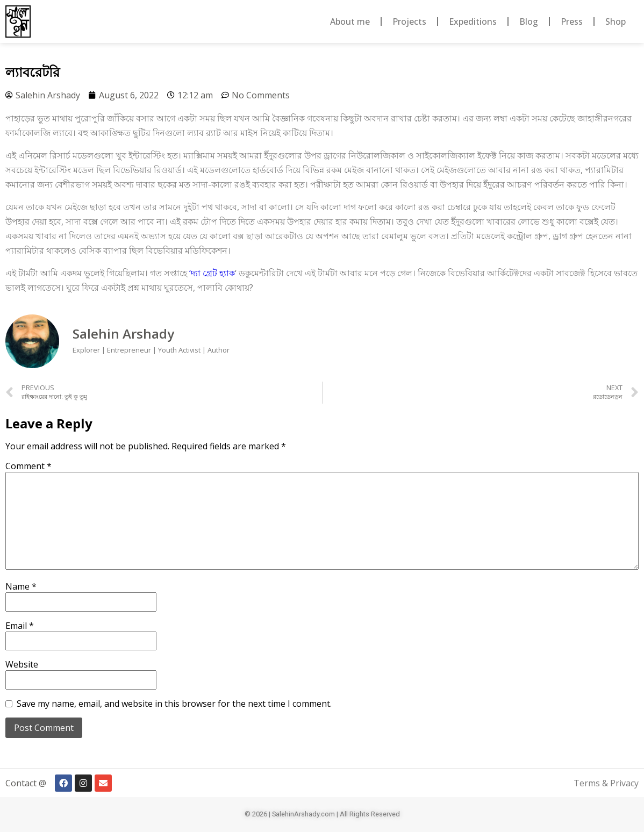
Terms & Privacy (606, 783)
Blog (529, 21)
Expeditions (473, 21)
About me (350, 21)
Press (572, 21)
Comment (28, 466)
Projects (409, 21)
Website (22, 664)
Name (21, 586)
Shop (616, 21)
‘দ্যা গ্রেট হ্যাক (212, 273)
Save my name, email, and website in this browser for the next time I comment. (174, 704)
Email (20, 626)
